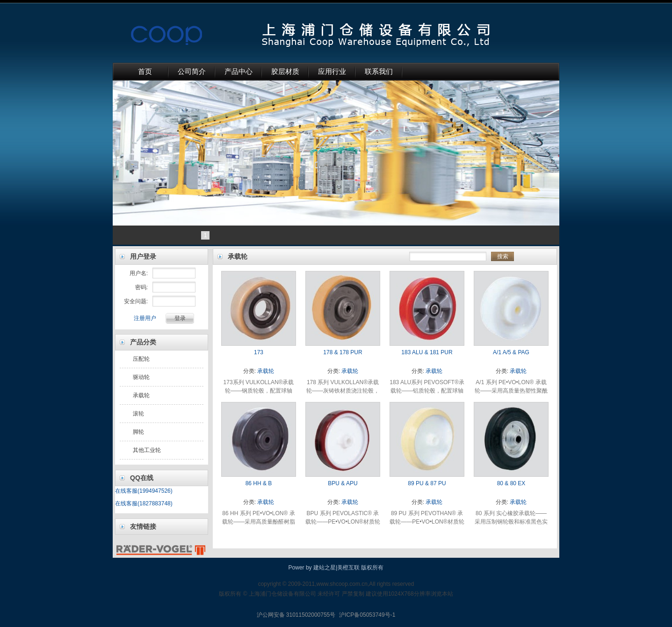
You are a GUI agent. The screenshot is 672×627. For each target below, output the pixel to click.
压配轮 (141, 359)
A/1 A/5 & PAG (511, 352)
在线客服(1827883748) (144, 503)
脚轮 (138, 432)
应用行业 (332, 72)
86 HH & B (259, 483)
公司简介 (192, 72)
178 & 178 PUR (343, 352)
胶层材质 (285, 72)
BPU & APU (343, 483)
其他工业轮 (147, 450)
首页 (145, 72)
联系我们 (379, 72)
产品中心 (238, 72)
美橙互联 (348, 568)
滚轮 (138, 414)
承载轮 (141, 395)
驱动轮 (141, 377)
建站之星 (325, 568)
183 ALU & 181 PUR (427, 352)
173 (259, 352)
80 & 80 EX (511, 483)
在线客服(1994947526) (144, 491)
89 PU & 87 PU (427, 483)
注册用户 (145, 318)
